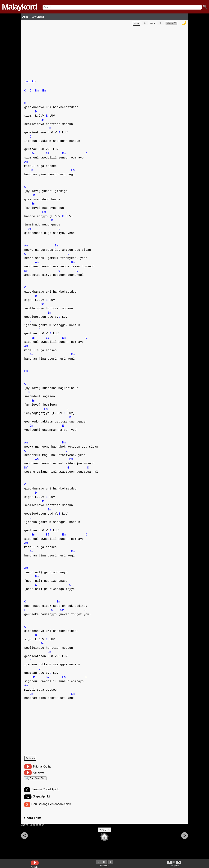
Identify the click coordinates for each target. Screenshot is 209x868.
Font (153, 24)
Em (44, 93)
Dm (30, 231)
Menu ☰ (171, 24)
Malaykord (19, 7)
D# (26, 273)
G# (62, 612)
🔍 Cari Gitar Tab (35, 781)
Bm (37, 93)
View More (104, 836)
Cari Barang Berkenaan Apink (51, 808)
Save (136, 24)
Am (26, 164)
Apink (30, 83)
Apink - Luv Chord (33, 17)
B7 (48, 155)
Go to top (30, 760)
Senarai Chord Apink (45, 793)
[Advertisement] (106, 53)
